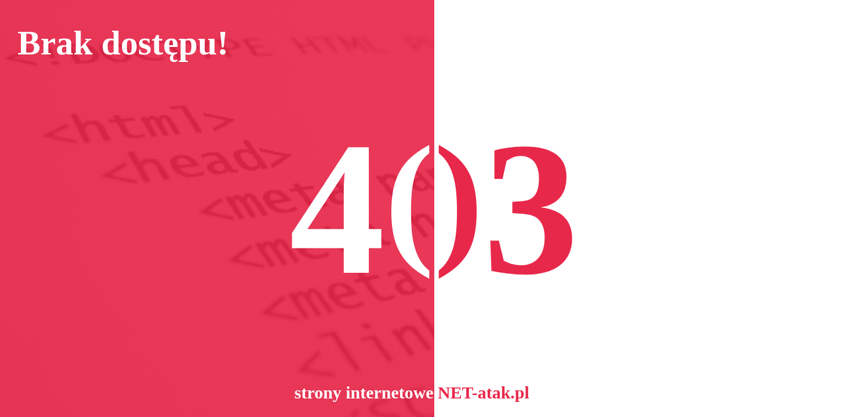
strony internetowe (364, 392)
